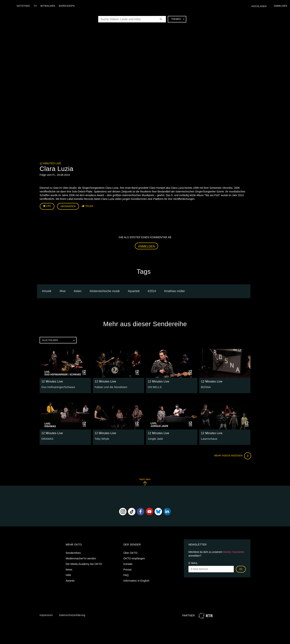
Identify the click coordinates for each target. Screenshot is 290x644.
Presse (128, 569)
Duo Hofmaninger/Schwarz (57, 387)
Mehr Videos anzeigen (232, 455)
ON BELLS (154, 387)
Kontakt (128, 563)
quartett (134, 291)
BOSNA (206, 387)
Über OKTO (130, 552)
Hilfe (68, 575)
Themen (178, 19)
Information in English (136, 580)
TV (36, 6)
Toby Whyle (102, 438)
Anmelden (147, 246)
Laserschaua (209, 438)
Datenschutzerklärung (72, 615)
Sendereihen (73, 552)
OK (241, 569)
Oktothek (24, 6)
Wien (79, 291)
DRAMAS (47, 438)
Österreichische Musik (105, 291)
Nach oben (145, 481)
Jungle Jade (155, 438)
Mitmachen (49, 6)
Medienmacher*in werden (81, 558)
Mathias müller (175, 291)
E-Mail (193, 563)
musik (48, 291)
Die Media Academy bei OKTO (84, 563)
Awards (70, 580)
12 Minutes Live (50, 163)
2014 (153, 291)
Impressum (46, 615)
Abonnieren (68, 206)
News (69, 569)
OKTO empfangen (134, 558)
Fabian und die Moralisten (110, 387)
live (63, 291)
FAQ (126, 575)
